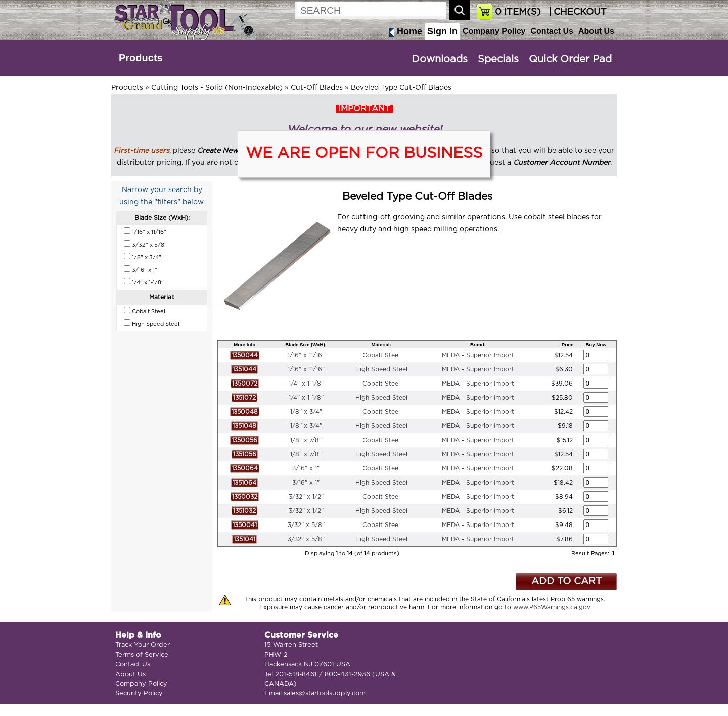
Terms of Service (142, 655)
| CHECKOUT (576, 12)
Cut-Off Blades (317, 88)
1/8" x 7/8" (306, 440)
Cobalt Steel (381, 355)
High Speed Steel (381, 369)
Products (141, 58)
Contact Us (552, 31)
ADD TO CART (566, 581)
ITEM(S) (518, 12)
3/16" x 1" (306, 468)
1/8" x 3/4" (306, 412)
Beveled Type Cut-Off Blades (401, 88)
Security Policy (139, 694)
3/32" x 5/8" (306, 525)
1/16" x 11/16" (306, 355)
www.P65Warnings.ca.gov (552, 607)
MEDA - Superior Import (478, 355)
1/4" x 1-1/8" (306, 384)
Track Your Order (143, 645)
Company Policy (494, 31)
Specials (498, 59)
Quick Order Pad (570, 59)
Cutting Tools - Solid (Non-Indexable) (217, 88)
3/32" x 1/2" (306, 497)
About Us (596, 31)
